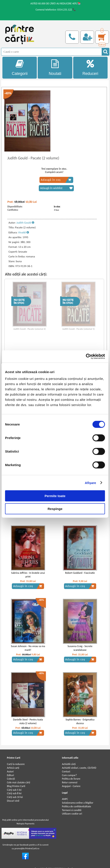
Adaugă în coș (56, 180)
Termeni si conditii (72, 810)
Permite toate (55, 496)
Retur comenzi (70, 782)
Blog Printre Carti (16, 786)
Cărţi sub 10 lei (15, 797)
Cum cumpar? (69, 775)
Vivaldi (24, 232)
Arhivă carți (13, 768)
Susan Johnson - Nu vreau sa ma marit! (28, 648)
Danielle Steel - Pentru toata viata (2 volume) (28, 721)
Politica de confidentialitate (77, 806)
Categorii (20, 68)
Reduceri (90, 68)
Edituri (11, 775)
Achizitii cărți (69, 764)
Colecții (11, 779)
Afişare (90, 483)
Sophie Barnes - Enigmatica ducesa (80, 721)
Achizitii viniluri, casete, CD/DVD (79, 768)
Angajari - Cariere (71, 786)
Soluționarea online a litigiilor (78, 803)
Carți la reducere (16, 764)
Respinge (55, 509)
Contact (66, 772)
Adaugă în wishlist (56, 188)
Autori (10, 772)
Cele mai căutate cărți (19, 782)
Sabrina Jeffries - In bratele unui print (28, 575)
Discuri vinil (13, 801)
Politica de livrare (71, 779)
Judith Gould (25, 223)
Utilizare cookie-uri (72, 814)
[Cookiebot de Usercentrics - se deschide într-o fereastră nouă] (86, 356)
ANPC (65, 799)
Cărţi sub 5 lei (14, 790)
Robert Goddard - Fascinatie (80, 573)
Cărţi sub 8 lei (14, 793)
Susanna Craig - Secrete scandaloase (80, 648)
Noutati (55, 68)
